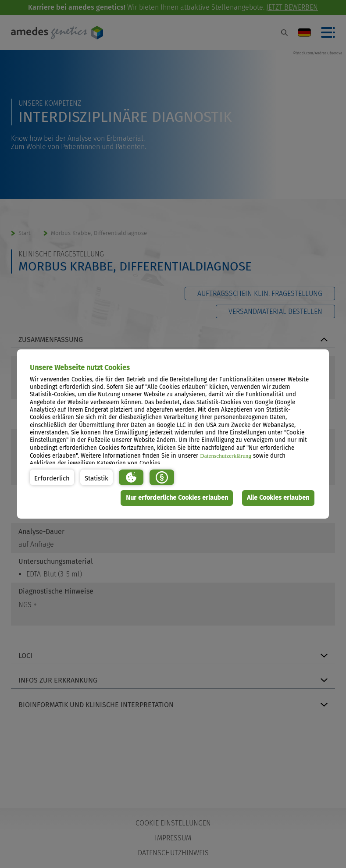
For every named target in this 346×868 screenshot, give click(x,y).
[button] (52, 477)
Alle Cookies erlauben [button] (278, 498)
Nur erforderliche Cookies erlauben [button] (177, 498)
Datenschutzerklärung (226, 456)
